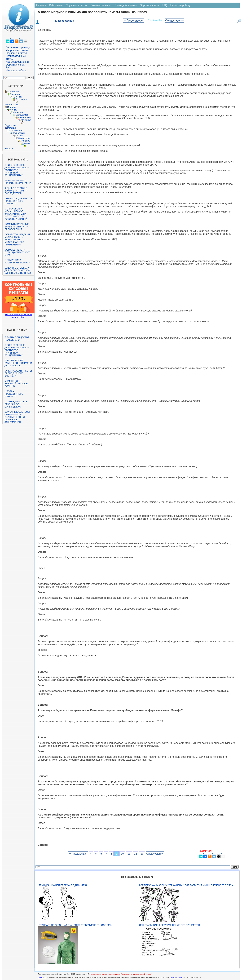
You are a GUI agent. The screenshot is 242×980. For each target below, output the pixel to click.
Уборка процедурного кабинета (14, 394)
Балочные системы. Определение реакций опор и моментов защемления (18, 417)
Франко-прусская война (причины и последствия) (16, 191)
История (12, 107)
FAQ (8, 68)
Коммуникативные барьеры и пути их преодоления (17, 227)
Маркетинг (18, 112)
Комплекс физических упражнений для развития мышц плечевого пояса (186, 885)
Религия (11, 128)
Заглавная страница (18, 47)
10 (122, 854)
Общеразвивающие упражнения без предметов (169, 925)
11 (129, 854)
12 (136, 854)
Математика (22, 115)
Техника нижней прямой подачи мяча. (18, 182)
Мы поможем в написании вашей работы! (136, 974)
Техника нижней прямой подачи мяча (63, 885)
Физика (19, 136)
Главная (41, 5)
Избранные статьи (17, 50)
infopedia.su (42, 978)
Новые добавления (17, 62)
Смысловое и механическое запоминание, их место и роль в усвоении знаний (16, 214)
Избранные (56, 5)
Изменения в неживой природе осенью (16, 384)
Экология (9, 149)
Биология (15, 94)
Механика (26, 120)
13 (142, 854)
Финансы (26, 141)
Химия (27, 143)
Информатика (12, 105)
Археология (13, 92)
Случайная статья (17, 53)
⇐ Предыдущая (134, 20)
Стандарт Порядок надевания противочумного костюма (75, 925)
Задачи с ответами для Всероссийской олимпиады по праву (18, 270)
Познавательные (101, 5)
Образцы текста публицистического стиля (17, 252)
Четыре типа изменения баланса (17, 261)
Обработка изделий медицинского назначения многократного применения (17, 239)
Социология (16, 130)
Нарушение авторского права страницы (105, 974)
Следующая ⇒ (174, 20)
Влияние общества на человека (17, 339)
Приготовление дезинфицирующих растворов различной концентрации (17, 170)
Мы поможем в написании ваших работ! (18, 316)
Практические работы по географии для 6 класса (18, 363)
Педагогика (10, 125)
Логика (13, 110)
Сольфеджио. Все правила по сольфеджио (16, 404)
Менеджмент (25, 117)
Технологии (19, 133)
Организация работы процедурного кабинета (18, 201)
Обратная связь (15, 65)
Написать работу (16, 70)
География (21, 99)
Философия (24, 138)
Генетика (17, 97)
